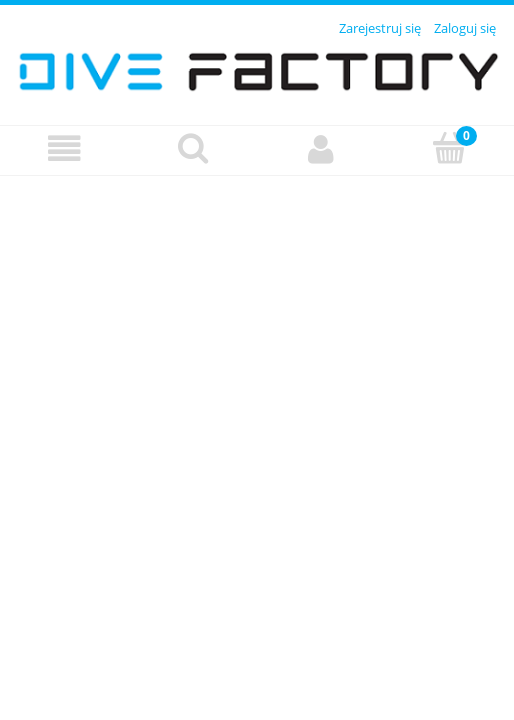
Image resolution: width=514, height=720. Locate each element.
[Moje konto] (321, 149)
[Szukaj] (193, 148)
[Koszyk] (450, 148)
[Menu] (64, 149)
